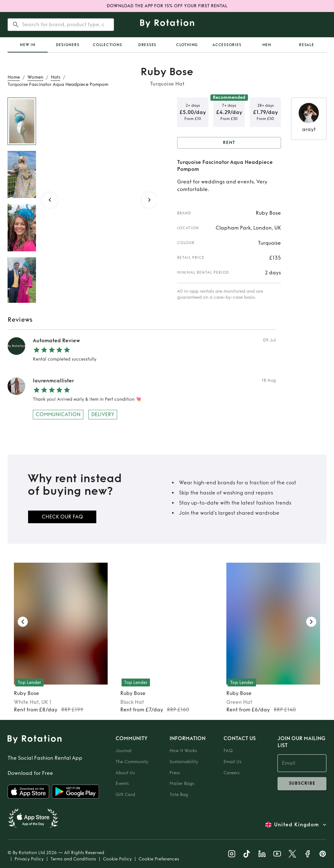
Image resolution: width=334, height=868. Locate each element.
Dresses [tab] (147, 45)
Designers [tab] (68, 45)
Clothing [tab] (187, 45)
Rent (229, 143)
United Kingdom (296, 825)
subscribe (302, 784)
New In (28, 45)
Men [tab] (267, 45)
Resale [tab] (307, 45)
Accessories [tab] (227, 45)
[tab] (28, 45)
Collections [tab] (107, 45)
